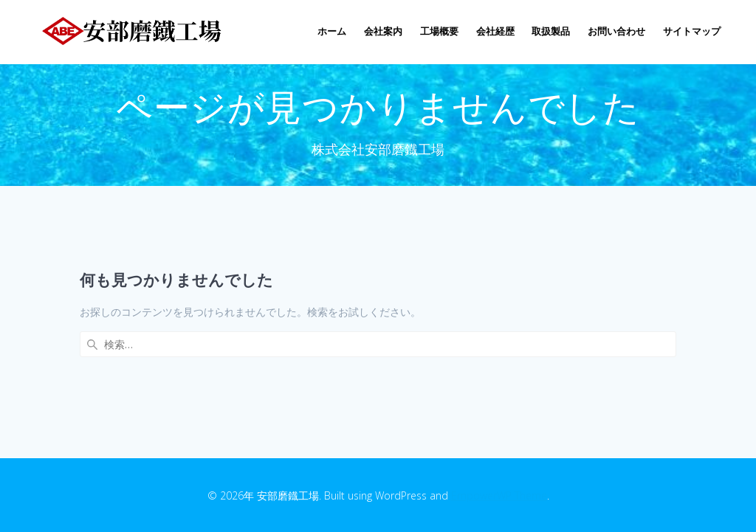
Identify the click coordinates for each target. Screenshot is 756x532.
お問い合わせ (616, 31)
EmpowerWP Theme (499, 495)
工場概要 (439, 31)
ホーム (332, 31)
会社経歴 (495, 31)
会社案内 (383, 31)
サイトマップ (692, 31)
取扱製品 (551, 31)
